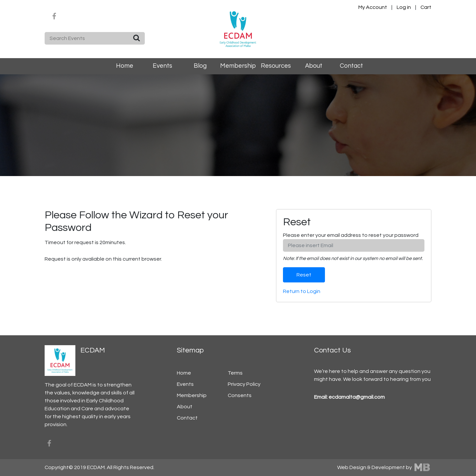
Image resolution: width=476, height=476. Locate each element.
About (314, 66)
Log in (404, 7)
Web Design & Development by (384, 468)
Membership (238, 66)
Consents (240, 395)
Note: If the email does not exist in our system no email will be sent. (353, 258)
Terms (235, 373)
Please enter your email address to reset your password (351, 235)
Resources (276, 66)
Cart (426, 7)
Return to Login (302, 291)
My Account (373, 7)
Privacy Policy (244, 384)
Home (125, 66)
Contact (351, 66)
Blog (200, 66)
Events (162, 66)
